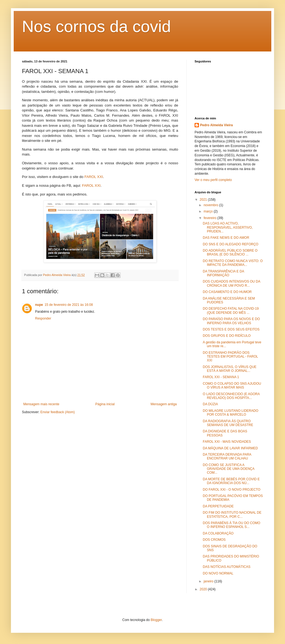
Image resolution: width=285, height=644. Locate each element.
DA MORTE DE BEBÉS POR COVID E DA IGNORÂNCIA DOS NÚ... (231, 481)
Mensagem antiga (164, 404)
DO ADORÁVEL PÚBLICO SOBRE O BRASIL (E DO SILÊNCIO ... (230, 252)
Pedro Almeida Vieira (216, 125)
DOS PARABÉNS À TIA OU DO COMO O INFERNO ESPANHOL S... (232, 525)
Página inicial (105, 404)
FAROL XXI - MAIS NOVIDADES (227, 442)
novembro (211, 205)
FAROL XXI (94, 177)
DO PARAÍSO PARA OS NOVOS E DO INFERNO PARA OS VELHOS (231, 321)
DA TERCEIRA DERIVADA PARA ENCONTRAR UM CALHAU (227, 456)
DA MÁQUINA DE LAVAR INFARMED (230, 448)
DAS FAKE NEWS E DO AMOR (226, 238)
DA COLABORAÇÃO (218, 533)
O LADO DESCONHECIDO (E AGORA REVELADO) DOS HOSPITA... (231, 396)
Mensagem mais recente (41, 404)
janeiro (209, 581)
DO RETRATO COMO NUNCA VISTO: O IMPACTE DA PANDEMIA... (233, 263)
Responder (43, 318)
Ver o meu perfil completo (213, 180)
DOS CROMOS (214, 540)
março (209, 211)
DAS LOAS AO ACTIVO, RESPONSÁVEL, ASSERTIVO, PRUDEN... (228, 227)
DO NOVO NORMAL (218, 573)
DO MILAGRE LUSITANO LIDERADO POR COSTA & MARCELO (230, 413)
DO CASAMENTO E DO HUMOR (227, 292)
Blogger (156, 620)
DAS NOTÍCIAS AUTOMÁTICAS (227, 567)
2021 (204, 200)
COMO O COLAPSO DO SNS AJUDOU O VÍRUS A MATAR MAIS (232, 386)
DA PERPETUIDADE (218, 506)
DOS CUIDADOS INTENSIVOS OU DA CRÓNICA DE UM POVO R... (231, 283)
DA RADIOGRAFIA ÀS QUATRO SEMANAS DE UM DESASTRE (228, 423)
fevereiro (210, 218)
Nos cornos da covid (96, 26)
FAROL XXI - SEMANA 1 (221, 377)
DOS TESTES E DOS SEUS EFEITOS (231, 329)
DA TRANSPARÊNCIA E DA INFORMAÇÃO (223, 273)
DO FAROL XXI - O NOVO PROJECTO (232, 490)
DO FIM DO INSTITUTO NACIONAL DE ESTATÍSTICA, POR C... (232, 514)
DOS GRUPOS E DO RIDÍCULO (227, 336)
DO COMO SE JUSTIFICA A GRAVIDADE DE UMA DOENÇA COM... (229, 469)
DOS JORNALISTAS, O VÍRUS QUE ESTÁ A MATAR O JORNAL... (230, 369)
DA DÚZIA (210, 404)
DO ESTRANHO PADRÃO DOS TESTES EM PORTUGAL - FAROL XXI (230, 357)
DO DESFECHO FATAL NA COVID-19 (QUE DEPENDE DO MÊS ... (231, 311)
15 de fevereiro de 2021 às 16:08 (69, 305)
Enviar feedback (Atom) (57, 412)
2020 (204, 589)
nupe (39, 305)
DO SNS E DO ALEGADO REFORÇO (231, 244)
